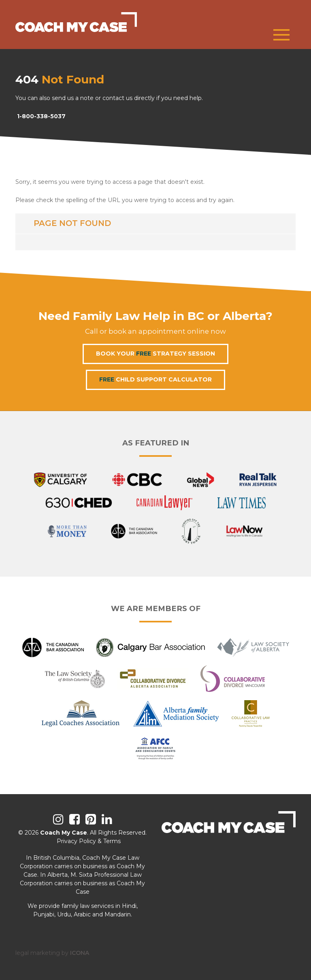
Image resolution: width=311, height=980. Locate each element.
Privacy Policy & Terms (89, 841)
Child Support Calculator (155, 379)
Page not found (72, 223)
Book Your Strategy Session (155, 354)
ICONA (80, 953)
